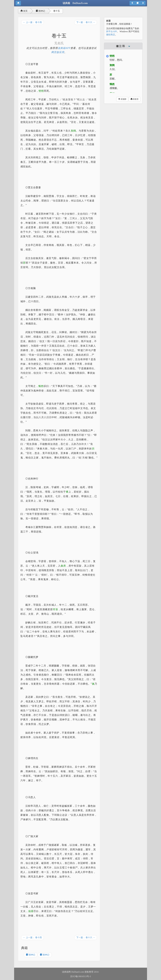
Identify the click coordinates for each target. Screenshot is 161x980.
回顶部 (122, 99)
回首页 (135, 99)
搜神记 (40, 11)
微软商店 (111, 35)
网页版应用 (58, 52)
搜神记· (45, 955)
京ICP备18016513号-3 (80, 976)
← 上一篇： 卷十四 (32, 22)
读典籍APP (64, 48)
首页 (24, 11)
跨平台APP (111, 31)
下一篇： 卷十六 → (86, 22)
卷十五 (57, 11)
